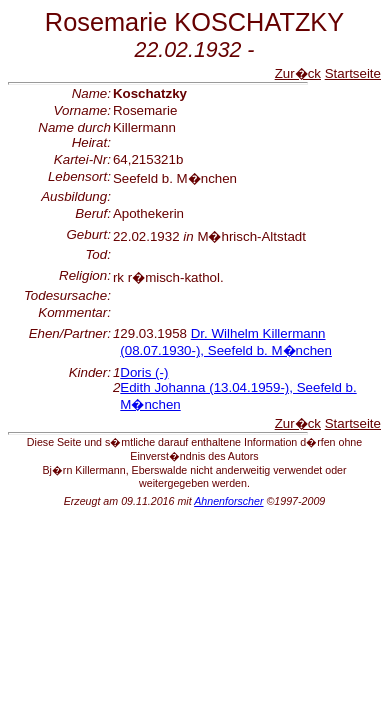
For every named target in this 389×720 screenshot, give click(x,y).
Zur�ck (298, 73)
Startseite (353, 73)
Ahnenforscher (228, 501)
